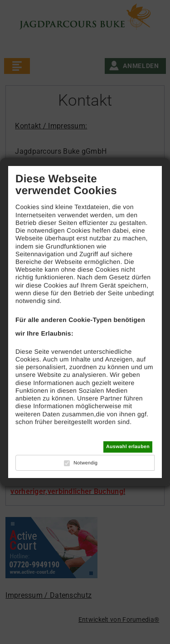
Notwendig (85, 463)
